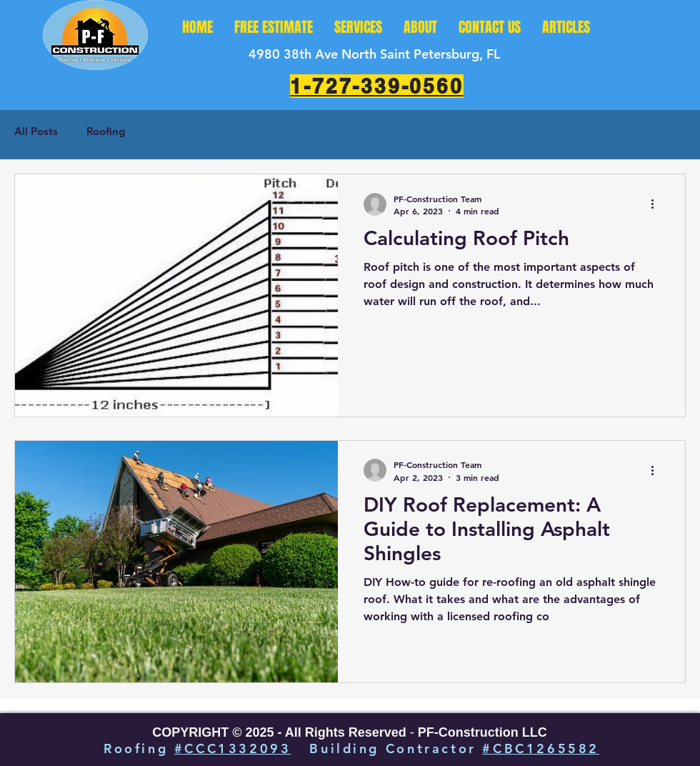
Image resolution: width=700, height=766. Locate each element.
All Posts (36, 131)
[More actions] (657, 204)
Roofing (106, 131)
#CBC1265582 (541, 748)
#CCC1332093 (233, 748)
